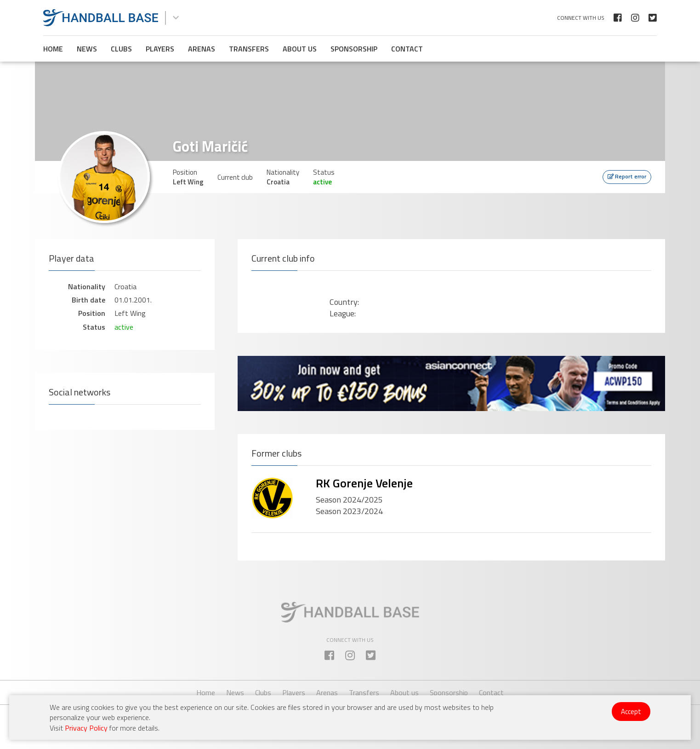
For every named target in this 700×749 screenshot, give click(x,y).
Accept (631, 712)
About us (300, 49)
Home (53, 49)
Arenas (202, 49)
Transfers (249, 49)
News (87, 49)
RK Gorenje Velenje (364, 483)
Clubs (121, 49)
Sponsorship (354, 49)
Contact (407, 49)
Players (160, 49)
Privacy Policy (86, 728)
